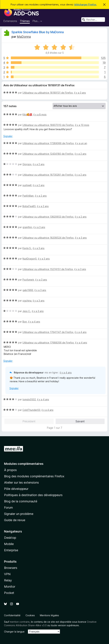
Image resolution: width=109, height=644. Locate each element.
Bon (25, 322)
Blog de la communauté (21, 501)
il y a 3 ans (80, 93)
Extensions (10, 21)
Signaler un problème (19, 514)
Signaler (8, 136)
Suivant (80, 421)
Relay (8, 580)
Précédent (29, 421)
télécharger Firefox (85, 4)
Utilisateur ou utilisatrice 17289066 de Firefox (48, 143)
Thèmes (25, 21)
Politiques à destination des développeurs (33, 495)
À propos (10, 470)
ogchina (27, 301)
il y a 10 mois (82, 125)
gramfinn (27, 227)
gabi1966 (28, 290)
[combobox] (93, 20)
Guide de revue (15, 520)
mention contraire (20, 622)
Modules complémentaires (24, 464)
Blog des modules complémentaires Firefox (34, 476)
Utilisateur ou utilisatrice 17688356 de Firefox (48, 343)
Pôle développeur (16, 489)
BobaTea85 (29, 206)
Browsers (11, 568)
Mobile (9, 544)
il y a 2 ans (81, 154)
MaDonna (24, 37)
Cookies (30, 615)
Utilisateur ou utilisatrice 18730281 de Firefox (48, 175)
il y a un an (81, 143)
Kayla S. (27, 248)
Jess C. (27, 311)
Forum (8, 508)
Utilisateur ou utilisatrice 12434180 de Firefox (48, 154)
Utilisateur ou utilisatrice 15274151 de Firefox (48, 269)
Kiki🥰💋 (27, 114)
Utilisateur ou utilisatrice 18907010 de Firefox (48, 125)
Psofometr (28, 280)
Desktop (10, 538)
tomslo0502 (29, 399)
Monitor (10, 587)
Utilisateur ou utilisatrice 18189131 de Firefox (48, 93)
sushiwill (27, 185)
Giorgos (27, 164)
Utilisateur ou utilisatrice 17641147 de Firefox (48, 332)
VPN (7, 574)
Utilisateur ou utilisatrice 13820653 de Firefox (48, 217)
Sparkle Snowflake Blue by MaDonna (38, 32)
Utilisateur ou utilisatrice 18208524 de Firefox (48, 238)
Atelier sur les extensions (21, 482)
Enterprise (11, 550)
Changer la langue (14, 632)
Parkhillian (28, 196)
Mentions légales (49, 615)
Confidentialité (12, 615)
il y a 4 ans (34, 322)
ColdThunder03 (31, 410)
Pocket (9, 593)
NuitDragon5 (30, 259)
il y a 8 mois (40, 114)
